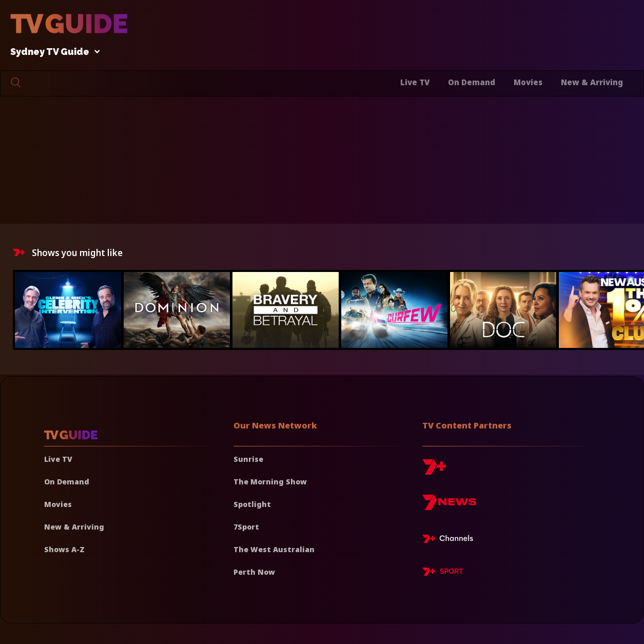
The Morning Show (270, 482)
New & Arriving (592, 82)
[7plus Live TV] (451, 540)
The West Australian (274, 549)
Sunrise (248, 459)
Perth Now (254, 572)
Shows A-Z (64, 549)
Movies (528, 82)
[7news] (449, 506)
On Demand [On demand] (67, 482)
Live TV (415, 82)
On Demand (472, 82)
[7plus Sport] (443, 573)
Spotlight (252, 504)
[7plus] (434, 471)
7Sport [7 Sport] (246, 527)
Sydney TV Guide (52, 52)
